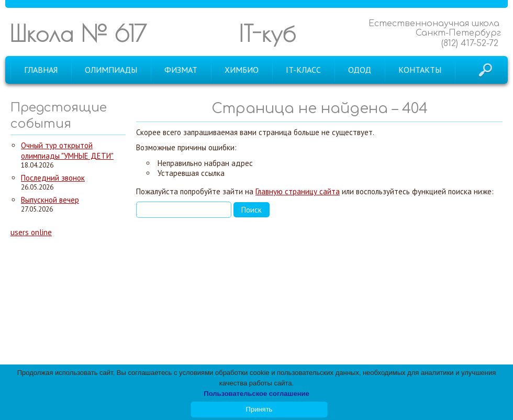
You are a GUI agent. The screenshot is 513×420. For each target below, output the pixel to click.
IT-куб (267, 33)
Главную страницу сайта (298, 191)
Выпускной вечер (50, 200)
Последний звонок (53, 178)
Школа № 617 (78, 33)
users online (31, 232)
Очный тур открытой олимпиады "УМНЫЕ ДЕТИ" (67, 151)
